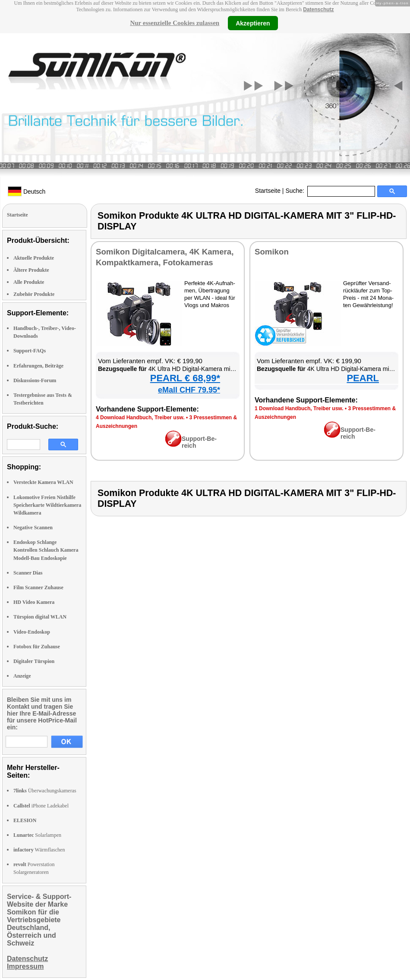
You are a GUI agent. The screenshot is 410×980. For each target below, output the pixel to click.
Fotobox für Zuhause (37, 647)
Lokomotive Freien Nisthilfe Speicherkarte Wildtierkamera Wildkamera (47, 505)
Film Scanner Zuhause (38, 587)
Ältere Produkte (31, 270)
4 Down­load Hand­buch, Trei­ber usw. (140, 418)
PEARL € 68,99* (185, 378)
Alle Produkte (29, 282)
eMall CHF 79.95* (189, 390)
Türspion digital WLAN (40, 617)
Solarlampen (37, 835)
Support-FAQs (30, 351)
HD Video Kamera (34, 602)
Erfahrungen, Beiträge (38, 366)
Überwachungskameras (45, 791)
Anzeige (22, 676)
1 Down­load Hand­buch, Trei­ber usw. (299, 408)
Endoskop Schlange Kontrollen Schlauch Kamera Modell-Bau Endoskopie (46, 550)
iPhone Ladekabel (41, 806)
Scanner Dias (28, 573)
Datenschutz (318, 9)
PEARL (363, 378)
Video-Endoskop (32, 632)
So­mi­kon (272, 252)
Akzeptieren (253, 23)
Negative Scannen (33, 528)
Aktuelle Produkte (34, 258)
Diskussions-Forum (35, 380)
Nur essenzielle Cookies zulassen (175, 23)
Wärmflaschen (39, 850)
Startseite (268, 191)
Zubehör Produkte (34, 294)
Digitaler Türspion (34, 661)
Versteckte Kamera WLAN (43, 482)
